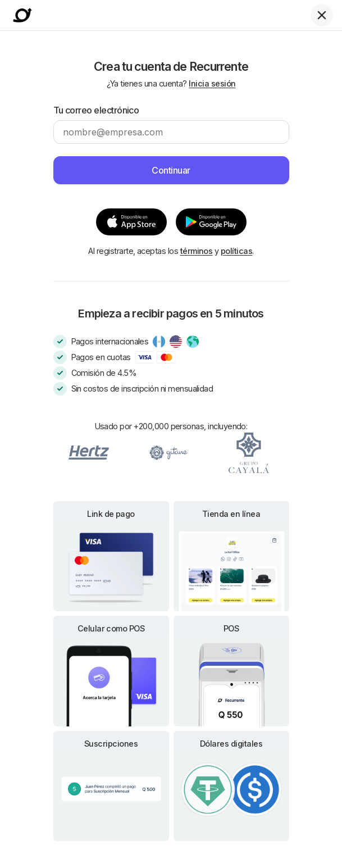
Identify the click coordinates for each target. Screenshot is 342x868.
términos (197, 251)
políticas (236, 251)
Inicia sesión (212, 83)
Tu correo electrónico (96, 110)
